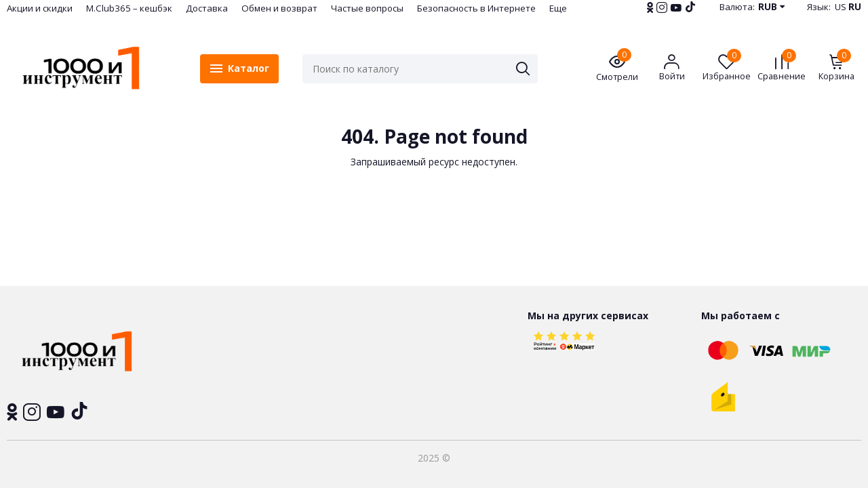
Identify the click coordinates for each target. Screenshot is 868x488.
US (841, 7)
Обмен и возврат (279, 8)
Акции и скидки (40, 8)
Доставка (207, 8)
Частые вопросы (367, 8)
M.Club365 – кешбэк (129, 8)
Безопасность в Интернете (476, 8)
